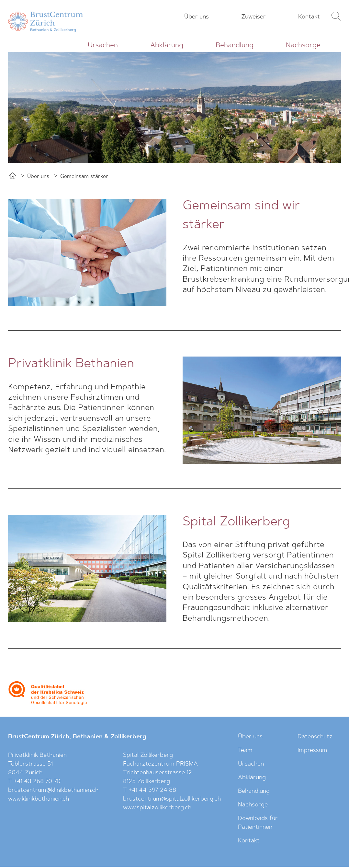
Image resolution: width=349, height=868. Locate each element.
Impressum (312, 751)
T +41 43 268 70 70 (34, 782)
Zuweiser (253, 17)
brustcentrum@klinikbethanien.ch (53, 791)
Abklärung (167, 46)
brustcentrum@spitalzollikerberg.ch (172, 799)
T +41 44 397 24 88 (150, 791)
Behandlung (235, 46)
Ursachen (103, 46)
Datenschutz (315, 737)
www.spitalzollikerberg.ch (157, 808)
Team (245, 751)
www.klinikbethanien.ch (39, 799)
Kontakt (309, 17)
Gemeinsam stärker (84, 177)
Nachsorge (303, 46)
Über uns (197, 17)
